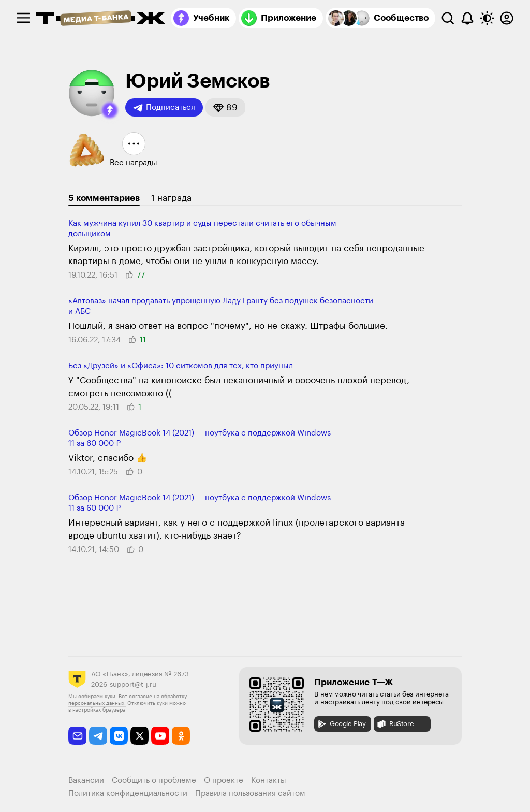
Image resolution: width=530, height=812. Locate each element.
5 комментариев (104, 198)
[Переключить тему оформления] (487, 18)
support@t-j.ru (133, 684)
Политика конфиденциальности (128, 794)
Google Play (341, 724)
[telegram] (98, 736)
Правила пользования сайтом (250, 794)
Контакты (269, 781)
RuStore (395, 724)
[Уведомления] (467, 18)
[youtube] (160, 736)
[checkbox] (23, 18)
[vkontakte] (119, 736)
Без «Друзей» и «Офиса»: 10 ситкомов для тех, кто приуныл (181, 366)
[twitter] (139, 736)
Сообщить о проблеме (154, 781)
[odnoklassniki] (181, 736)
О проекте (224, 781)
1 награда (171, 198)
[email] (77, 736)
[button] (110, 110)
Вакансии (86, 781)
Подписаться (164, 108)
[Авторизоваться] (507, 18)
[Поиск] (448, 18)
